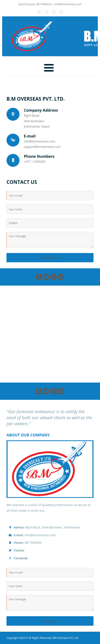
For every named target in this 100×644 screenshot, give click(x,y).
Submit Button (50, 258)
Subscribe (50, 621)
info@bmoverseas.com (68, 4)
